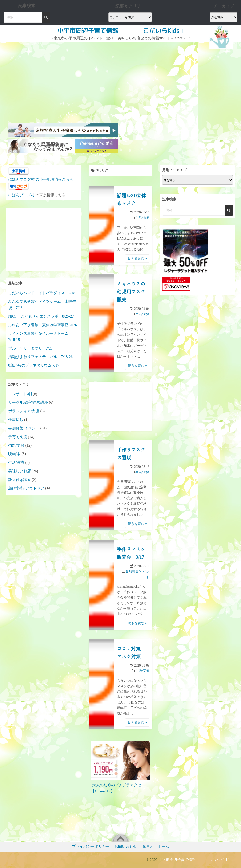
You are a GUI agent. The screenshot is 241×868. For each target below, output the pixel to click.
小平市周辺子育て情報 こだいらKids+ (120, 31)
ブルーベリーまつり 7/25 (30, 348)
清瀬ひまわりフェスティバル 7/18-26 (40, 357)
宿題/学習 (16, 445)
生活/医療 (142, 218)
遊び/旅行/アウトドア (26, 488)
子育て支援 (18, 437)
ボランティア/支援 (24, 411)
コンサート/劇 (20, 394)
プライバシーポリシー (91, 846)
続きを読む (137, 259)
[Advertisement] (64, 78)
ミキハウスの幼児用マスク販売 (131, 292)
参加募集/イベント (24, 428)
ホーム (163, 846)
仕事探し (16, 420)
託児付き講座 (20, 480)
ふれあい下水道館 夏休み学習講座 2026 (43, 325)
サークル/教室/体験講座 (28, 402)
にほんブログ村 (21, 195)
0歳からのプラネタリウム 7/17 (34, 365)
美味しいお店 (20, 471)
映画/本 (14, 454)
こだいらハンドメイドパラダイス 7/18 (42, 293)
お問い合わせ (126, 846)
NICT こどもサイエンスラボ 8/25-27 (41, 316)
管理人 (147, 846)
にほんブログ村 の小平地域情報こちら (41, 179)
